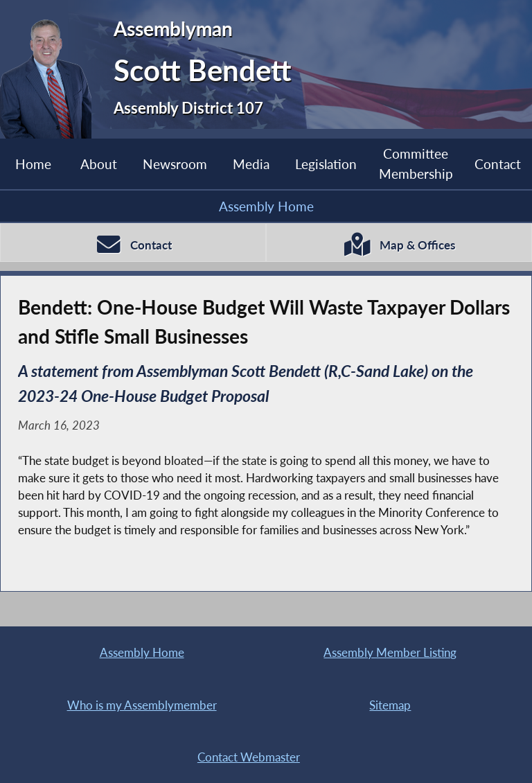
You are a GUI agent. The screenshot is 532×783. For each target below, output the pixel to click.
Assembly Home (266, 206)
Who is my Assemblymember (142, 705)
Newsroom (175, 164)
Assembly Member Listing (390, 652)
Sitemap (390, 705)
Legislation (326, 164)
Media (251, 164)
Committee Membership (416, 163)
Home (33, 164)
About (99, 164)
